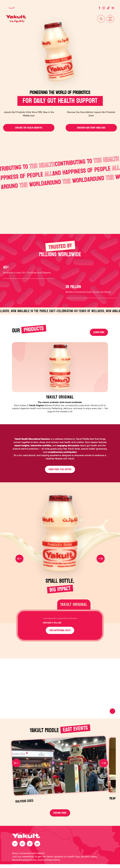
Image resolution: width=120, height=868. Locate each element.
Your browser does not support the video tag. (60, 691)
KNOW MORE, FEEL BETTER (60, 472)
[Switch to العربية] (12, 8)
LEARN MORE (99, 333)
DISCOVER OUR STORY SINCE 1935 (91, 128)
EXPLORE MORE (60, 816)
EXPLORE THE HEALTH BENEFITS (29, 128)
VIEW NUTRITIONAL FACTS (60, 633)
